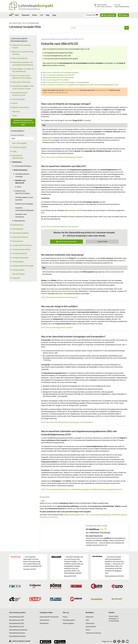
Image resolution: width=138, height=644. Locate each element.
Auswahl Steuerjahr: (17, 135)
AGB (87, 620)
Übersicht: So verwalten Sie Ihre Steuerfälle (23, 53)
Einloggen (123, 15)
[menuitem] (92, 15)
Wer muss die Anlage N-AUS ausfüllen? (56, 80)
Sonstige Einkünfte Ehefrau (21, 249)
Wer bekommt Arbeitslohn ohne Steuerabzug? (58, 77)
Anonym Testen (102, 242)
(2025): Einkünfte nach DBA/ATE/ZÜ (55, 93)
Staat (43, 501)
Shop (54, 15)
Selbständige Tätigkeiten (21, 233)
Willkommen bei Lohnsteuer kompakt (22, 46)
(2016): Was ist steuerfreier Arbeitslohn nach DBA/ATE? (60, 227)
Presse (14, 116)
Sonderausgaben (18, 262)
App (11, 15)
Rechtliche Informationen (21, 107)
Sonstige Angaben (18, 270)
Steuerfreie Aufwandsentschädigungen (25, 209)
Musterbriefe (44, 623)
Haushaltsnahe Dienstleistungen (18, 157)
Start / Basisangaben (19, 143)
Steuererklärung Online (17, 613)
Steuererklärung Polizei (17, 633)
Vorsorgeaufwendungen (20, 258)
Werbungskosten (19, 221)
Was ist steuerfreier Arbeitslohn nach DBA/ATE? (59, 75)
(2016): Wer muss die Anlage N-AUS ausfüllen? (57, 328)
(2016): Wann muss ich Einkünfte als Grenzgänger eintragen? (62, 157)
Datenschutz (90, 623)
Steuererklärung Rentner (17, 636)
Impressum (16, 112)
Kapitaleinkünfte (18, 225)
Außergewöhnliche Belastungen (23, 266)
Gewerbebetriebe (18, 229)
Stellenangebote (68, 623)
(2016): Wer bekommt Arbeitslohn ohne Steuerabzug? (59, 297)
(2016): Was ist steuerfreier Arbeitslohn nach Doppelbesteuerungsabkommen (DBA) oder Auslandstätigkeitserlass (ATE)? (82, 489)
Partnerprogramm (69, 620)
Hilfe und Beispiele (18, 99)
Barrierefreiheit (91, 627)
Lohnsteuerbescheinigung (22, 166)
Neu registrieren (108, 15)
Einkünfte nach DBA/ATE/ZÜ (74, 39)
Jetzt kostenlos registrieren (66, 242)
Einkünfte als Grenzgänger (24, 204)
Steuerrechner (45, 620)
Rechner (15, 103)
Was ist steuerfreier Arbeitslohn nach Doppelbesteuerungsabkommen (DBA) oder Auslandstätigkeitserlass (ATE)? (81, 85)
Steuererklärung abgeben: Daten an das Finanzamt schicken (23, 87)
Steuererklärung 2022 (16, 627)
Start (17, 15)
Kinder (14, 151)
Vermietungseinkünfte (20, 253)
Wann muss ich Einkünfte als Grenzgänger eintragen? (61, 72)
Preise (35, 15)
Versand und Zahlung (93, 633)
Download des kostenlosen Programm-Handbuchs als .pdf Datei (23, 123)
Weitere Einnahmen (57, 39)
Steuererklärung (48, 140)
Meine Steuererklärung (20, 58)
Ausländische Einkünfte (20, 237)
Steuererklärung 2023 (16, 623)
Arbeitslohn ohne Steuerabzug (21, 216)
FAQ (42, 15)
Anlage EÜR (16, 278)
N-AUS (19, 187)
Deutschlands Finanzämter (49, 617)
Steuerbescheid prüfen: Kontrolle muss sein (20, 94)
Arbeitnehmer (46, 39)
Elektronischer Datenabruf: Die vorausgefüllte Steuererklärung (23, 64)
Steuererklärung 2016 (71, 90)
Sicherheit (25, 15)
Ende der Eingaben (18, 274)
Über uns (66, 613)
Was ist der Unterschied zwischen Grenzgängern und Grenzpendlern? (66, 82)
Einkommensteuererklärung (64, 291)
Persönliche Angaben (19, 147)
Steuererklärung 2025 (102, 90)
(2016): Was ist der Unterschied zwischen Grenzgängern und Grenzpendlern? (67, 422)
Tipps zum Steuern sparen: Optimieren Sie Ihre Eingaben (22, 77)
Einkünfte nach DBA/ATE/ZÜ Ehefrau (23, 192)
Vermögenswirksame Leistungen (22, 175)
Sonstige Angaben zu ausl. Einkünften (24, 199)
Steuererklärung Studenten (18, 630)
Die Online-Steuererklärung (29, 9)
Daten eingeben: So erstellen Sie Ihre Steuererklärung (23, 70)
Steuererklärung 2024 (16, 620)
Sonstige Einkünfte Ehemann (22, 245)
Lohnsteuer (72, 210)
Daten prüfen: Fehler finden (21, 82)
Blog (48, 15)
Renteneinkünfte (18, 241)
